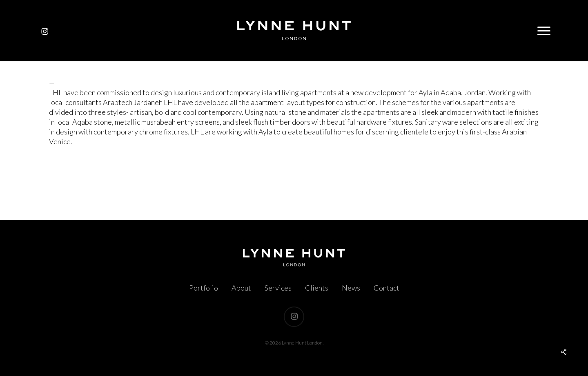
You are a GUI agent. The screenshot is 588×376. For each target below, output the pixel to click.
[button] (544, 31)
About (241, 288)
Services (278, 288)
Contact (386, 288)
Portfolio (204, 288)
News (351, 288)
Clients (317, 288)
